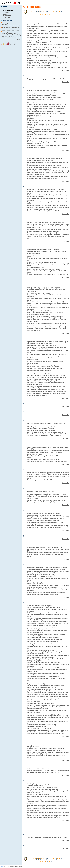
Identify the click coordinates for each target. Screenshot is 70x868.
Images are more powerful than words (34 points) (42, 345)
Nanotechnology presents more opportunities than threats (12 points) (48, 473)
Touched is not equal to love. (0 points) (39, 728)
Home (5, 9)
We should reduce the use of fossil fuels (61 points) (43, 789)
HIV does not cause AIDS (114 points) (38, 293)
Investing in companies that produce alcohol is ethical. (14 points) (47, 376)
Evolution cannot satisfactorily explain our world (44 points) (45, 211)
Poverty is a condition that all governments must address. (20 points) (48, 517)
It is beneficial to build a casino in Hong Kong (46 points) (44, 381)
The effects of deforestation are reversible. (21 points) (43, 638)
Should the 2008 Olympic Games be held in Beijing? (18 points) (46, 569)
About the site (7, 16)
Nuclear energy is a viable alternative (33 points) (42, 480)
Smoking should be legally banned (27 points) (41, 573)
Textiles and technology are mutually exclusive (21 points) (45, 613)
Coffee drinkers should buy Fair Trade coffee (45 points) (44, 112)
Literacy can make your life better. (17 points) (41, 429)
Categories (6, 12)
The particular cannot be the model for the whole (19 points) (45, 668)
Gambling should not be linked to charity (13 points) (43, 250)
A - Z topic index (8, 11)
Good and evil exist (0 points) (36, 267)
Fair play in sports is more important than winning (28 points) (46, 222)
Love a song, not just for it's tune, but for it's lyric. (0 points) (45, 432)
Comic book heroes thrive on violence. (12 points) (42, 129)
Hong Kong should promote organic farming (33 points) (44, 318)
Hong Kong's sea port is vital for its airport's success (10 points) (47, 323)
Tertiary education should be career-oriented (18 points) (44, 608)
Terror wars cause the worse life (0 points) (40, 606)
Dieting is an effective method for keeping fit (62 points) (44, 166)
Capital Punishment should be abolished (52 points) (43, 92)
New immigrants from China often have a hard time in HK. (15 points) (48, 475)
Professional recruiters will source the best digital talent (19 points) (47, 526)
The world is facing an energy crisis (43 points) (41, 703)
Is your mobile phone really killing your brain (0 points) (44, 379)
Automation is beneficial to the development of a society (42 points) (48, 68)
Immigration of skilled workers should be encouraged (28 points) (47, 347)
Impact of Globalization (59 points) (38, 349)
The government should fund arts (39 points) (41, 650)
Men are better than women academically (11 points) (43, 460)
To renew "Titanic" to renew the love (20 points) (42, 725)
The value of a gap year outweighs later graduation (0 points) (46, 698)
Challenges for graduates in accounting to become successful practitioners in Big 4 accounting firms (12, 34)
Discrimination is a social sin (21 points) (39, 169)
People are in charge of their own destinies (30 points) (44, 513)
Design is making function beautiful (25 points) (41, 160)
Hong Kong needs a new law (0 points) (39, 314)
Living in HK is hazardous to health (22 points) (41, 430)
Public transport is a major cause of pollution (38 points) (44, 528)
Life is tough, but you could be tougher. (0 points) (42, 427)
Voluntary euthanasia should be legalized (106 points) (43, 772)
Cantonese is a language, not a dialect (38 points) (42, 90)
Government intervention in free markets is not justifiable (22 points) (48, 275)
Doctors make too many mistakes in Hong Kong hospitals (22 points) (48, 171)
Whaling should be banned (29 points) (39, 795)
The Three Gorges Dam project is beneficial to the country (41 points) (48, 693)
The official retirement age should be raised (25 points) (44, 663)
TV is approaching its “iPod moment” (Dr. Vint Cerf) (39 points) (46, 734)
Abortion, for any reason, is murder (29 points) (41, 32)
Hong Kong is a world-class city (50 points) (40, 311)
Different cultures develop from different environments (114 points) (47, 167)
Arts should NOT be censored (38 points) (40, 60)
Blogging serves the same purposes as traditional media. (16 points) (48, 79)
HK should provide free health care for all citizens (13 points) (46, 302)
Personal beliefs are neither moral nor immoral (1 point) (44, 515)
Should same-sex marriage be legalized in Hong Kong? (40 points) (47, 568)
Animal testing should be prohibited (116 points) (42, 55)
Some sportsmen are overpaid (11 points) (40, 577)
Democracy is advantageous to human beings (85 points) (44, 159)
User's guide (7, 18)
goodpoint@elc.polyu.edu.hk (15, 867)
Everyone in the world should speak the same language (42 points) (47, 206)
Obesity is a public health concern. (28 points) (41, 491)
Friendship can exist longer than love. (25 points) (42, 233)
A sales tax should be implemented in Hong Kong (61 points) (45, 30)
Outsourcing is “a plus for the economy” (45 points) (43, 502)
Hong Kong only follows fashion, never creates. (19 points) (45, 316)
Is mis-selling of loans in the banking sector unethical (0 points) (46, 377)
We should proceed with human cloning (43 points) (43, 787)
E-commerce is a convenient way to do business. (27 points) (45, 190)
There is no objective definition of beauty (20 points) (43, 714)
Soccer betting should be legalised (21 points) (41, 575)
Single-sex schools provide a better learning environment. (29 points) (48, 571)
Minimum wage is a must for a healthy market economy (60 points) (47, 461)
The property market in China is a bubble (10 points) (43, 677)
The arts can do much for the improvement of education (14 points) (47, 622)
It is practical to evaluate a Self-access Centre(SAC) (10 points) (46, 390)
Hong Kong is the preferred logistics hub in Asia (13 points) (45, 313)
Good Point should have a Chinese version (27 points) (44, 269)
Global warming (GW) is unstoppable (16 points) (42, 262)
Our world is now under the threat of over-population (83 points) (46, 500)
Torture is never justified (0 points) (38, 727)
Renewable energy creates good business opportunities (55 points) (47, 553)
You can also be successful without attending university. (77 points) (48, 837)
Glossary (6, 14)
